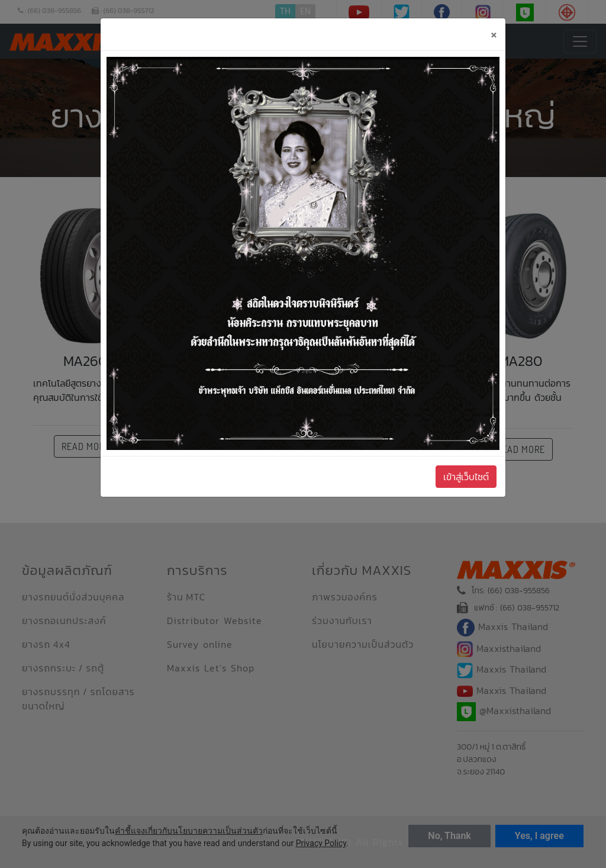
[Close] (494, 34)
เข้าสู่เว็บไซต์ (466, 477)
